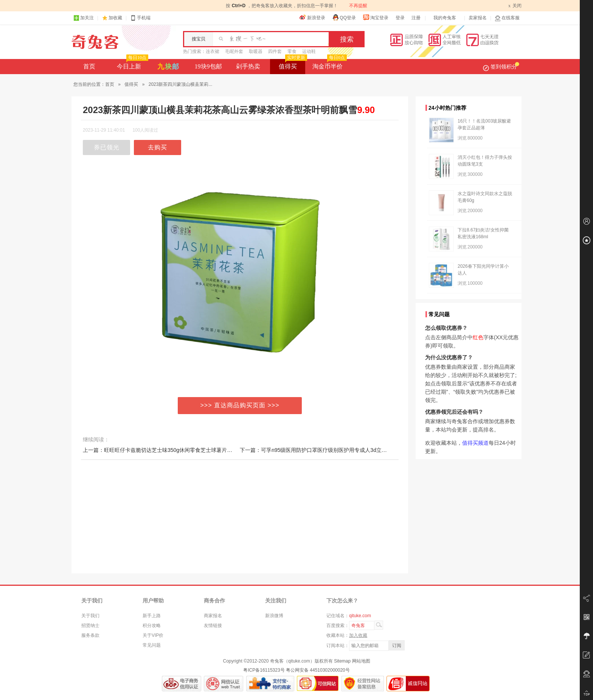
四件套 (275, 51)
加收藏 (115, 18)
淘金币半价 (329, 64)
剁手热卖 (248, 66)
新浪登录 (312, 17)
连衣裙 (213, 51)
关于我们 (90, 616)
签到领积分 (501, 67)
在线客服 (507, 18)
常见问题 (152, 645)
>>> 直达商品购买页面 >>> (240, 405)
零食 (292, 51)
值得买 (292, 64)
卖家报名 (478, 18)
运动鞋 (309, 51)
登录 (400, 18)
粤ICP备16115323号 (264, 670)
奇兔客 (95, 42)
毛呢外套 (234, 51)
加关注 (84, 18)
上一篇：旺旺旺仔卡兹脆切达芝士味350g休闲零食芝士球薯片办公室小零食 (171, 450)
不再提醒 (358, 6)
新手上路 (152, 616)
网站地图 (361, 661)
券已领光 (107, 147)
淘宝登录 (376, 17)
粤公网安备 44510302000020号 (318, 670)
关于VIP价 (153, 635)
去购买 (158, 147)
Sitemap (342, 661)
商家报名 (213, 616)
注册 (416, 18)
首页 (89, 66)
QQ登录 (344, 17)
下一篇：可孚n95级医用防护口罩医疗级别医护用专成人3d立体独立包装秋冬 (329, 450)
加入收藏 (358, 635)
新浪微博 (274, 616)
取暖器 (256, 51)
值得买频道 (475, 443)
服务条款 (90, 635)
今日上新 (132, 64)
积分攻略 (152, 625)
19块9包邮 (208, 66)
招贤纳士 (90, 625)
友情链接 (213, 625)
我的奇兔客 (445, 18)
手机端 (140, 18)
